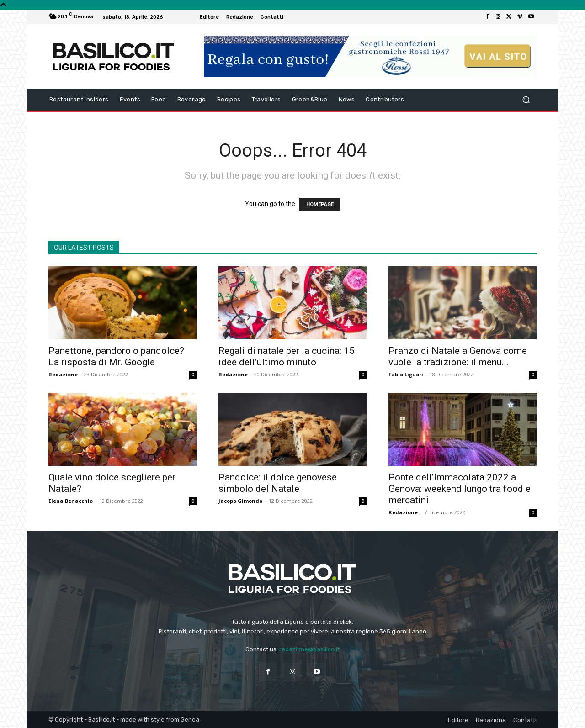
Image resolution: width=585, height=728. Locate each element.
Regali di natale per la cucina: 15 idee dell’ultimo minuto (287, 356)
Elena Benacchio (71, 501)
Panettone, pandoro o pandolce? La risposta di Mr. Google (116, 356)
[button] (526, 100)
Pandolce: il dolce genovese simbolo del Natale (278, 483)
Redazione (63, 374)
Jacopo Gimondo (240, 501)
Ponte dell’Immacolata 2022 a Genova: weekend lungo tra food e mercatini (460, 489)
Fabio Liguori (406, 374)
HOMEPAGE (320, 204)
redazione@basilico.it (309, 649)
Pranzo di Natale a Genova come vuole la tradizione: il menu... (458, 356)
